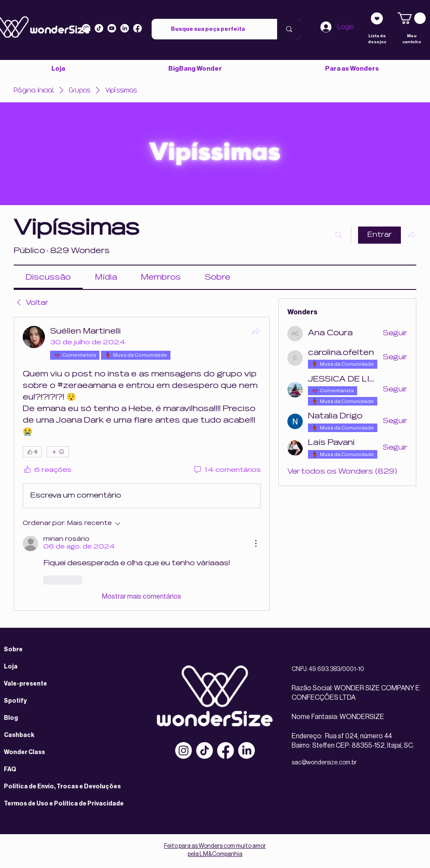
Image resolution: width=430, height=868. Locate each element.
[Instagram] (86, 28)
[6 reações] (47, 470)
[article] (142, 464)
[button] (352, 69)
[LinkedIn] (125, 28)
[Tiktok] (99, 28)
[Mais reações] (58, 452)
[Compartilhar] (256, 331)
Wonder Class (24, 752)
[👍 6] (32, 452)
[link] (412, 18)
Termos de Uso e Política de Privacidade (64, 804)
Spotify (15, 701)
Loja (11, 667)
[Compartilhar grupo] (411, 235)
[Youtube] (112, 28)
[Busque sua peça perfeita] (208, 29)
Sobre (13, 650)
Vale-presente (25, 684)
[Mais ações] (256, 543)
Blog (11, 718)
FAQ (10, 770)
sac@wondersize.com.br (324, 763)
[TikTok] (205, 750)
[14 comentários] (227, 470)
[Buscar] (339, 235)
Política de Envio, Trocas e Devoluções (62, 787)
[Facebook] (225, 750)
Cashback (19, 735)
